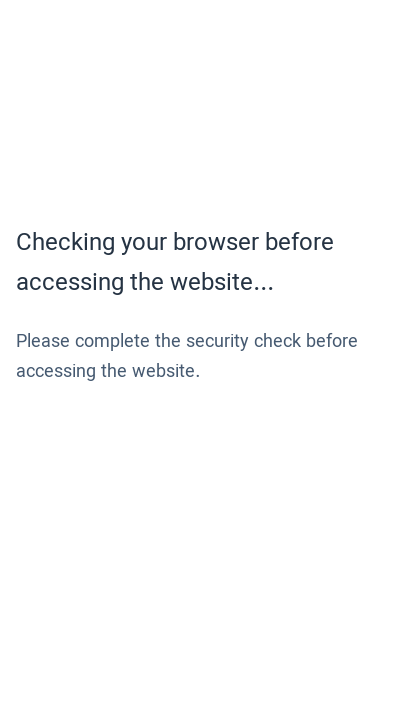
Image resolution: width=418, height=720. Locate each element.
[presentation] (168, 458)
